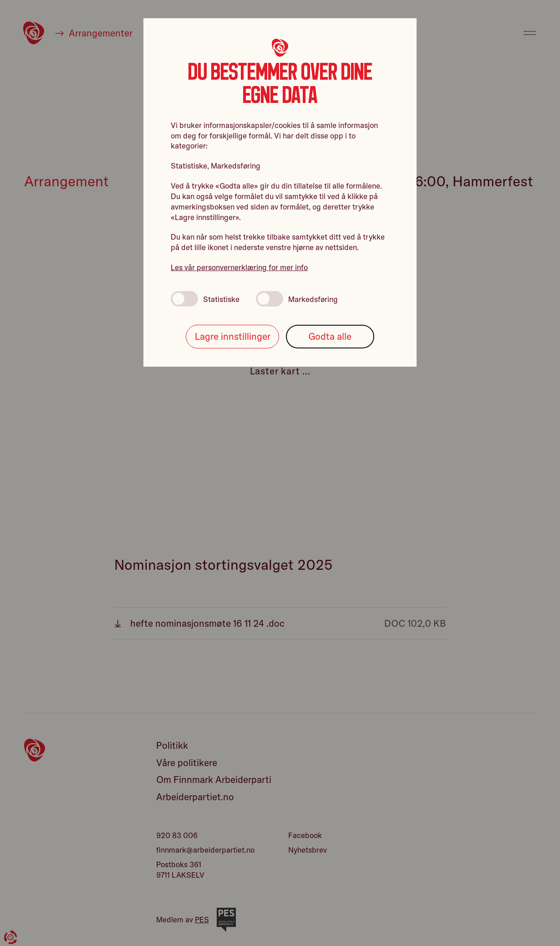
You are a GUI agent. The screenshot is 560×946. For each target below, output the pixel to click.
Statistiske (205, 299)
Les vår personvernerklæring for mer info (239, 267)
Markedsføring (297, 299)
